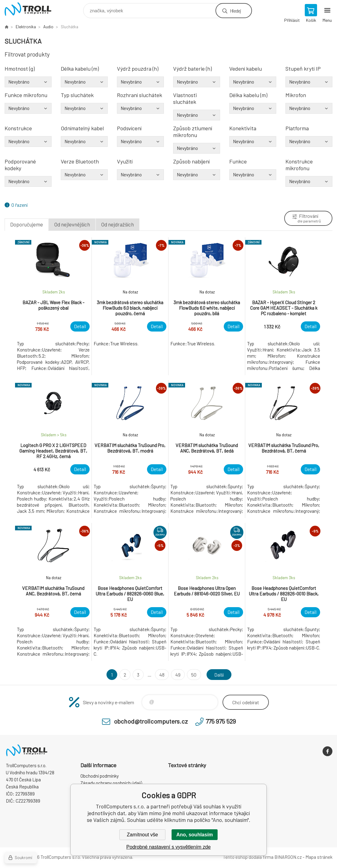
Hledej (235, 11)
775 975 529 (221, 721)
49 (178, 675)
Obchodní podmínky (100, 776)
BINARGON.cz (288, 857)
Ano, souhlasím (194, 835)
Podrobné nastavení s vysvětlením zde (169, 847)
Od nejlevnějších (72, 224)
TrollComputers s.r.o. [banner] (32, 9)
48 (162, 675)
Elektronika (26, 27)
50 (194, 675)
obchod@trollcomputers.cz (151, 721)
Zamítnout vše (142, 835)
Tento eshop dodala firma (248, 857)
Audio (48, 27)
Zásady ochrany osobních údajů (111, 783)
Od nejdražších (118, 224)
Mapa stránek (319, 857)
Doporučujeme (27, 224)
